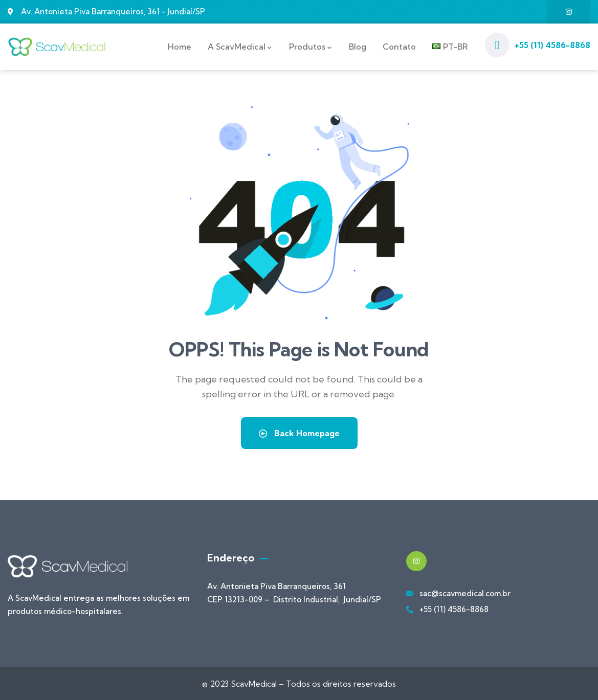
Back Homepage (299, 432)
